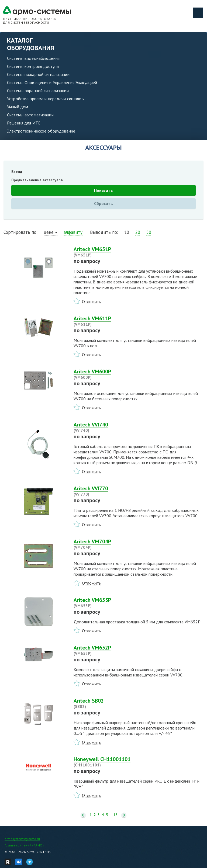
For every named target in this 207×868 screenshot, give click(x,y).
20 (138, 232)
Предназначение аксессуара (37, 180)
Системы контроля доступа (33, 66)
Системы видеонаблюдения (33, 58)
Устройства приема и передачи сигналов (45, 99)
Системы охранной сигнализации (38, 91)
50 (149, 232)
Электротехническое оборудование (41, 131)
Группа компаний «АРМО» (24, 845)
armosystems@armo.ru (22, 839)
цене (49, 232)
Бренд (17, 172)
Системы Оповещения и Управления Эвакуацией (52, 82)
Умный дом (18, 107)
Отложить (91, 301)
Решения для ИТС (24, 123)
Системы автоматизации (30, 115)
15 (115, 815)
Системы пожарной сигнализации (38, 74)
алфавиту (73, 232)
